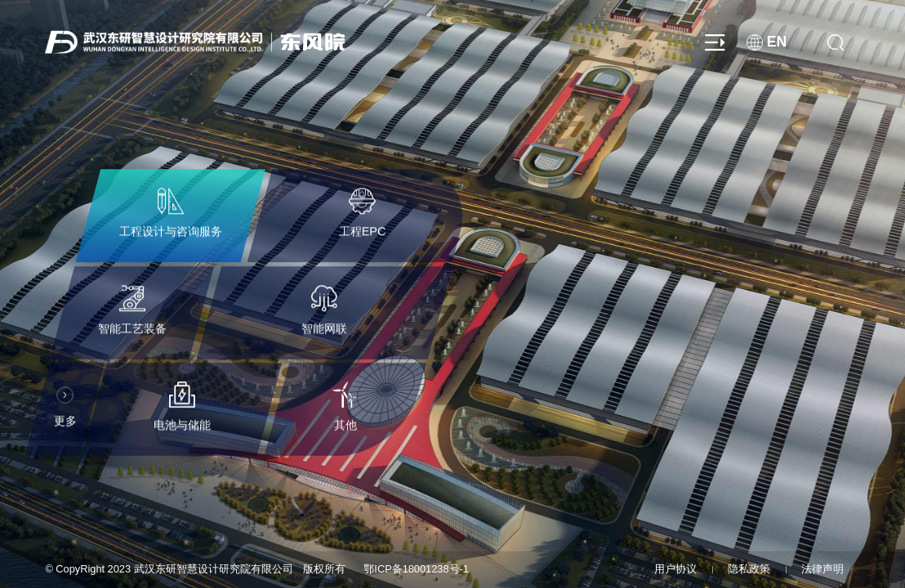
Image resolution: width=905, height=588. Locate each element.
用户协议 (675, 569)
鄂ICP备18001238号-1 (416, 569)
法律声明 (823, 569)
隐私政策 (749, 569)
